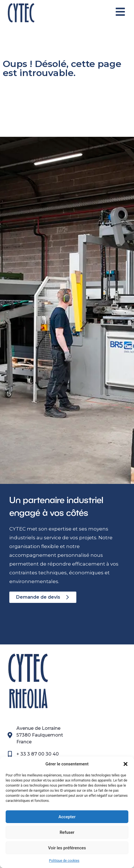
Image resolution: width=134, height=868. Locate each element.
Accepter (67, 817)
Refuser (67, 832)
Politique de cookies (64, 861)
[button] (126, 764)
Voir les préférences (67, 848)
